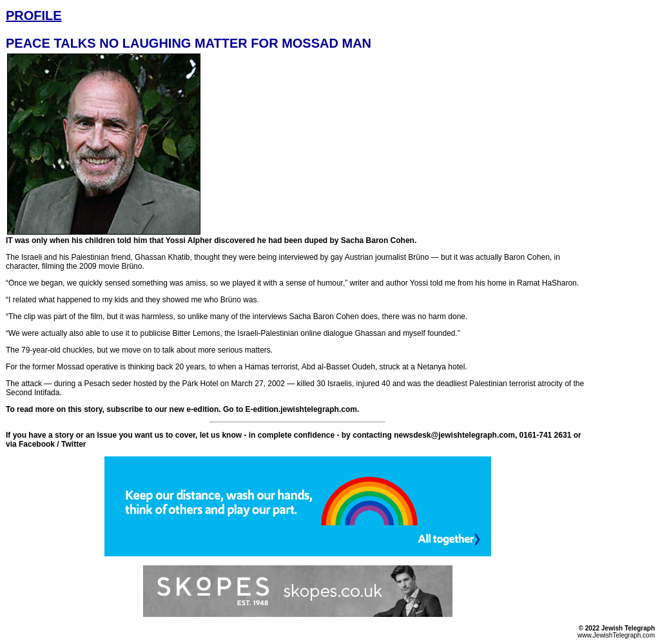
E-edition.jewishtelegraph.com (301, 409)
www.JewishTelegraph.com (616, 635)
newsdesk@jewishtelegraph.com (454, 435)
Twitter (73, 444)
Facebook (37, 444)
